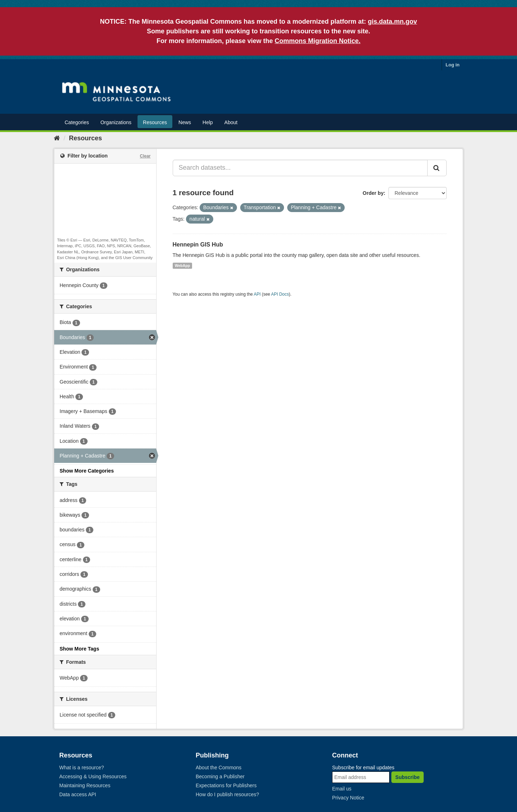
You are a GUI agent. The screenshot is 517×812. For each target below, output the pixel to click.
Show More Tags (79, 649)
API (257, 294)
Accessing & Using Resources (93, 776)
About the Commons (219, 768)
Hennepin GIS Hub (198, 245)
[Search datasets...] (300, 168)
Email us (342, 789)
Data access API (78, 794)
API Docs (280, 294)
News (185, 122)
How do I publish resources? (227, 794)
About (231, 122)
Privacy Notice (348, 798)
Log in (453, 65)
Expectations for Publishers (226, 785)
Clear (145, 156)
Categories (77, 122)
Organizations (116, 122)
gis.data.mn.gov (393, 22)
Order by (373, 193)
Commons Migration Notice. (318, 41)
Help (208, 122)
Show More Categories (87, 471)
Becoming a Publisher (220, 776)
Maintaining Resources (85, 785)
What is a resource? (82, 768)
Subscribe (407, 777)
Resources (155, 122)
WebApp (182, 266)
